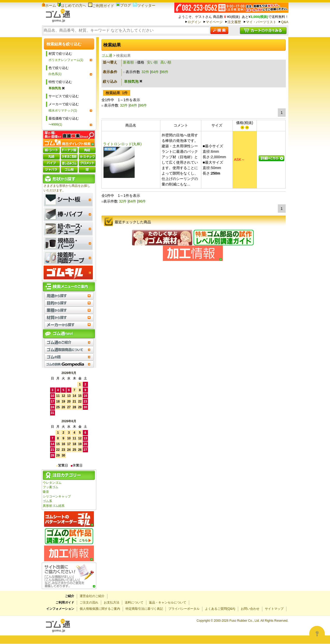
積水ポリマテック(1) (63, 110)
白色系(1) (55, 74)
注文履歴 (234, 22)
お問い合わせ (250, 609)
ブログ (123, 5)
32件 (145, 72)
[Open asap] (317, 634)
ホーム (49, 5)
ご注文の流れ (89, 603)
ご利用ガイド (101, 6)
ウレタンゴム (52, 483)
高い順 (166, 62)
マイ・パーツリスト (261, 22)
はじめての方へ (72, 5)
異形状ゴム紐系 (54, 506)
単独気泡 (57, 88)
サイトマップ (274, 609)
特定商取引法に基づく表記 (144, 609)
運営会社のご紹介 (92, 596)
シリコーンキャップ (57, 496)
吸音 (46, 492)
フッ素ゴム (51, 487)
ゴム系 (47, 501)
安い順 (152, 62)
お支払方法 (112, 603)
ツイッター (144, 5)
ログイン (194, 22)
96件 (165, 72)
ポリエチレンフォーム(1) (66, 60)
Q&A (285, 22)
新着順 (128, 62)
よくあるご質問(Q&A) (220, 609)
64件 (155, 72)
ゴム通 (107, 56)
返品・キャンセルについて (168, 603)
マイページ (214, 22)
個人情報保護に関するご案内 (100, 609)
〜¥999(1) (55, 124)
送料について (134, 603)
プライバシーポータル (184, 609)
